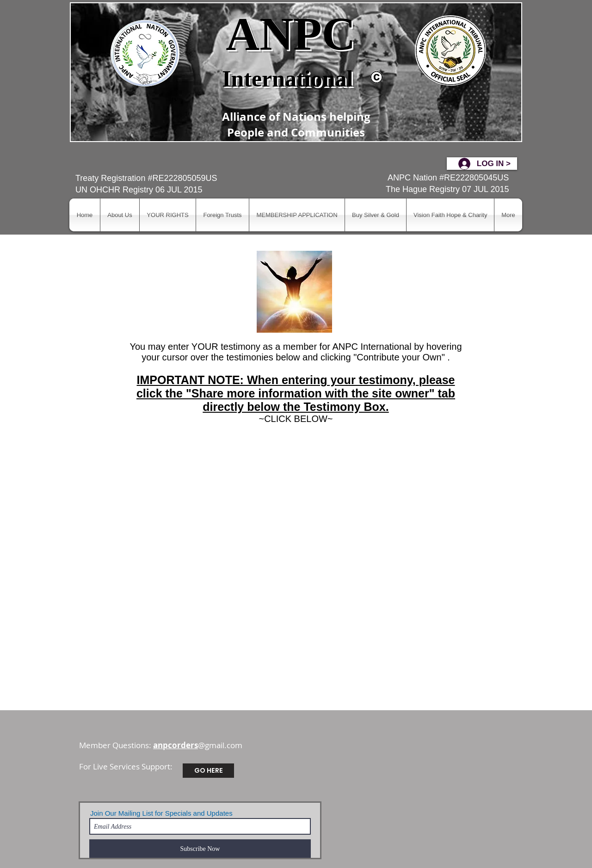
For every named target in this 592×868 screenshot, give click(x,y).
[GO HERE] (208, 771)
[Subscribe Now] (200, 849)
